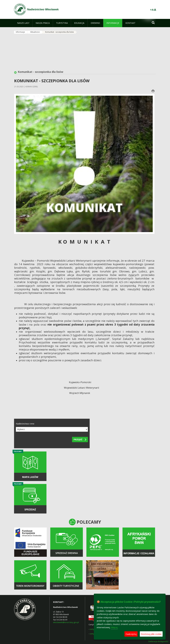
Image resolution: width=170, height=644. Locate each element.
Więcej (114, 627)
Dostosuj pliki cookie (151, 634)
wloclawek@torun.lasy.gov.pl (66, 622)
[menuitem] (23, 23)
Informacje (20, 32)
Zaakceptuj (131, 634)
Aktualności (35, 32)
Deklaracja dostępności (158, 641)
